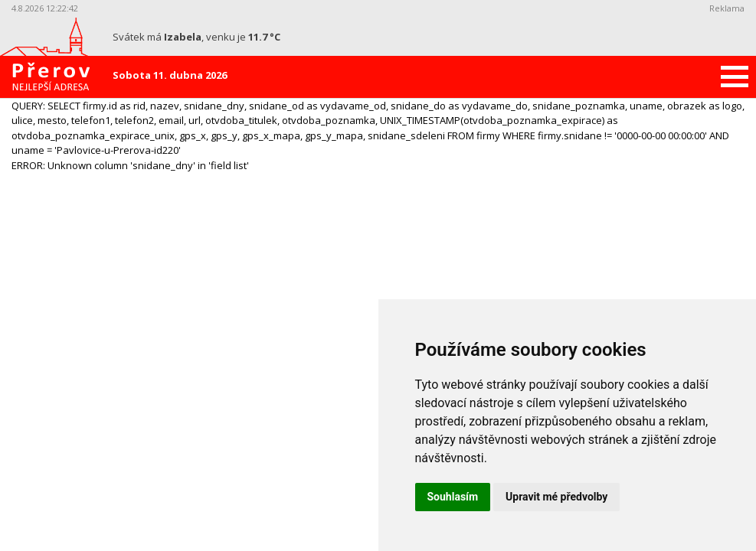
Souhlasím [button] (453, 497)
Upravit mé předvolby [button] (556, 497)
